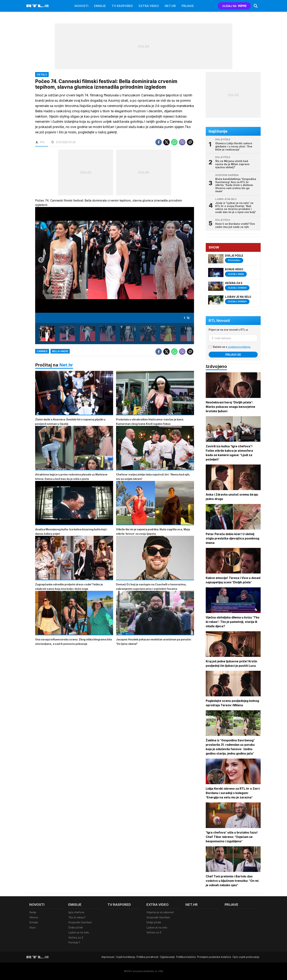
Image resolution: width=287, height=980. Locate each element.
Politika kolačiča (186, 957)
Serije (33, 912)
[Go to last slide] (41, 260)
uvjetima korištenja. (239, 347)
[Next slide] (188, 260)
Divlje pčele (76, 927)
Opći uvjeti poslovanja (246, 957)
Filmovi (34, 917)
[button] (47, 334)
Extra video (149, 6)
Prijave (188, 6)
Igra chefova (76, 912)
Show (214, 247)
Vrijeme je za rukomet (160, 912)
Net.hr (66, 365)
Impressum (108, 957)
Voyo (32, 927)
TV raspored (122, 6)
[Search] (256, 6)
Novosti (81, 6)
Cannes (42, 351)
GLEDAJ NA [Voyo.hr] (234, 6)
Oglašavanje (167, 957)
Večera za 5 (76, 937)
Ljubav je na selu (79, 932)
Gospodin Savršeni (80, 922)
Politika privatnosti (147, 957)
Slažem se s (232, 347)
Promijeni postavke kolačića (214, 957)
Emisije (100, 6)
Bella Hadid (60, 351)
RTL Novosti (219, 321)
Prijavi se (233, 355)
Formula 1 (74, 942)
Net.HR (170, 6)
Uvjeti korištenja (125, 957)
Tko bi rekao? (77, 917)
